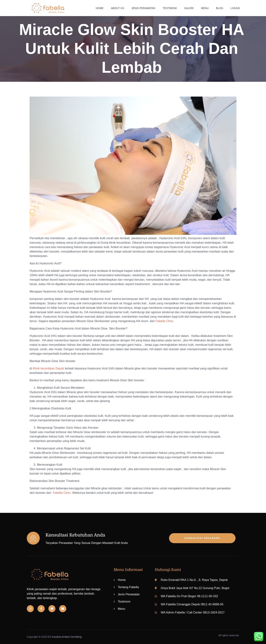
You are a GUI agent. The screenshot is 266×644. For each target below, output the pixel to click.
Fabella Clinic (164, 321)
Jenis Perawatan (143, 8)
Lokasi (235, 8)
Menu (205, 8)
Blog (220, 8)
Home (100, 8)
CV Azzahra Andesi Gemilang (65, 637)
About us (117, 8)
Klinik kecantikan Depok (48, 368)
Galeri (189, 8)
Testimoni (170, 8)
